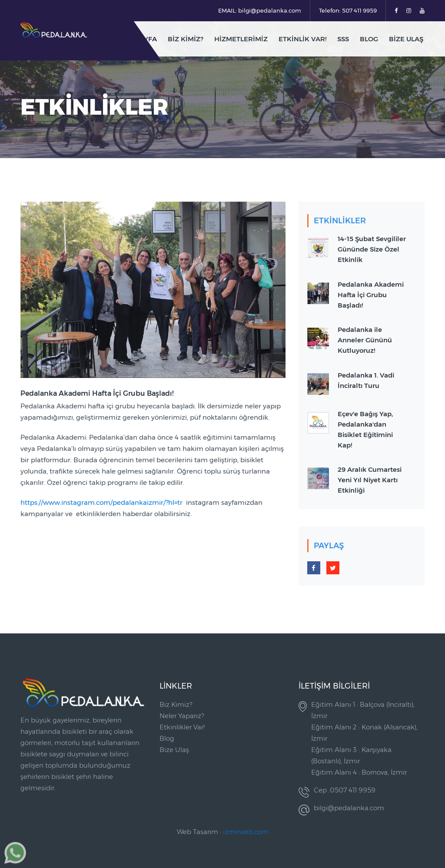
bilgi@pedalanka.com (349, 808)
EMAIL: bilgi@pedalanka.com (260, 10)
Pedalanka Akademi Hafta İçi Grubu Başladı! (371, 295)
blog (369, 39)
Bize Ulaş (406, 39)
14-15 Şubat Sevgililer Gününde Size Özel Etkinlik (372, 249)
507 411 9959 (359, 10)
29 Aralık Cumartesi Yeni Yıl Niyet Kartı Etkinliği (370, 480)
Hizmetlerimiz (241, 39)
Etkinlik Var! (302, 39)
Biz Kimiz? (186, 39)
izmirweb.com (246, 832)
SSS (343, 39)
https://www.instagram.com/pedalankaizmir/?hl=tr (101, 502)
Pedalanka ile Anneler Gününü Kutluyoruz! (365, 340)
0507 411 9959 (353, 790)
